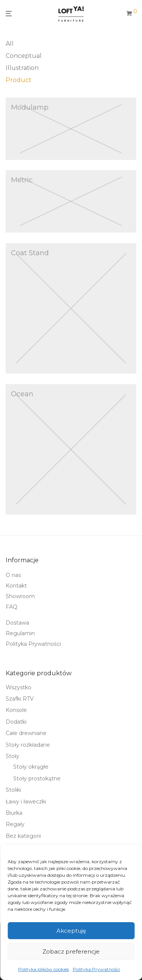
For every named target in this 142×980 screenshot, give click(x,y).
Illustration (22, 68)
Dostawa (17, 623)
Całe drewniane (26, 733)
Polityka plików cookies (44, 969)
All (10, 44)
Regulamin (20, 633)
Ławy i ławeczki (26, 802)
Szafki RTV (20, 699)
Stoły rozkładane (28, 745)
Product (19, 80)
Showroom (20, 596)
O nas (13, 575)
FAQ (12, 607)
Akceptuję (71, 931)
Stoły (12, 756)
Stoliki (13, 790)
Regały (15, 824)
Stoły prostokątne (37, 778)
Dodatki (16, 722)
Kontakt (16, 586)
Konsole (16, 710)
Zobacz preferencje (71, 951)
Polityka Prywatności (96, 969)
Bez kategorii (23, 836)
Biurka (14, 813)
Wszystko (19, 687)
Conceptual (24, 56)
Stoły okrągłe (31, 767)
